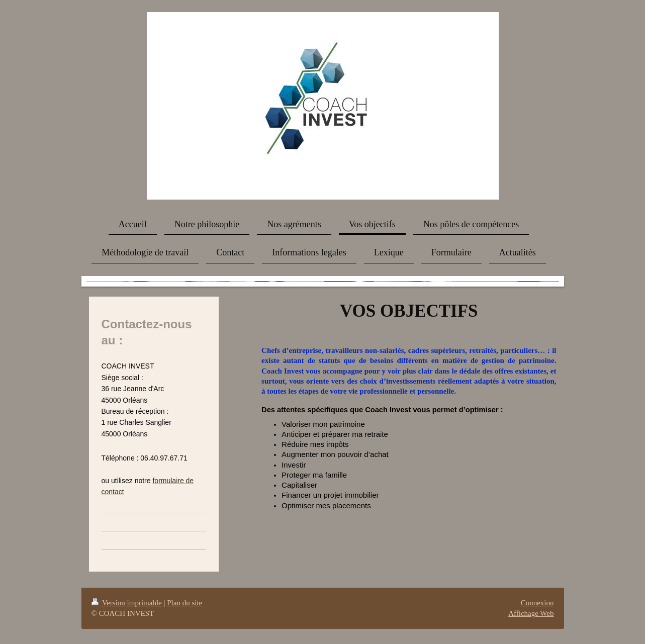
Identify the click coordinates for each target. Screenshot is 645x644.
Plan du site (185, 603)
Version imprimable (128, 603)
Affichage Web (531, 613)
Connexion (537, 603)
